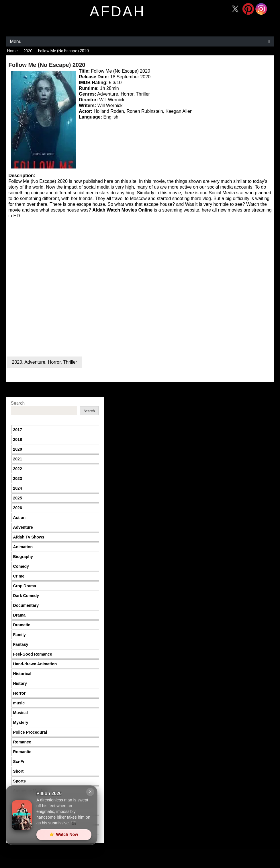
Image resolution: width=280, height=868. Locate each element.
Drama (19, 615)
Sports (19, 781)
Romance (22, 742)
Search (18, 403)
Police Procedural (30, 732)
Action (19, 518)
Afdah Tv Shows (29, 537)
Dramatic (22, 625)
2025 (18, 498)
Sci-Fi (19, 762)
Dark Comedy (26, 596)
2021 (18, 459)
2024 (18, 488)
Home (12, 51)
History (20, 683)
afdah (118, 11)
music (19, 703)
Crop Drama (25, 586)
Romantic (22, 752)
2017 (18, 430)
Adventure (35, 362)
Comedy (21, 566)
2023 (18, 478)
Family (19, 635)
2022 (18, 469)
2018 (18, 439)
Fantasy (21, 644)
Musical (20, 713)
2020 (28, 51)
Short (18, 771)
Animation (23, 547)
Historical (22, 674)
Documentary (26, 605)
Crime (19, 576)
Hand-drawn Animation (35, 664)
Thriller (70, 362)
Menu (16, 41)
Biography (23, 557)
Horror (54, 362)
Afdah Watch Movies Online (122, 210)
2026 (18, 508)
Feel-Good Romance (33, 654)
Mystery (21, 722)
